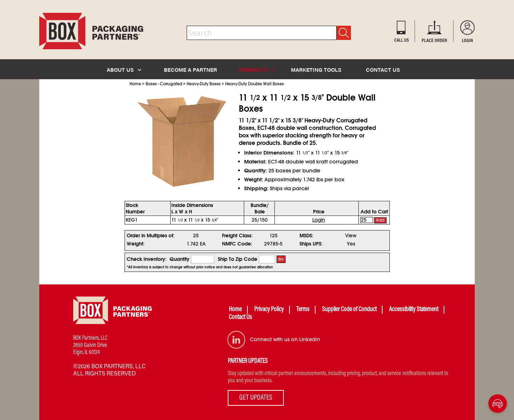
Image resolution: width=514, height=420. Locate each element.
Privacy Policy (269, 310)
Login (319, 220)
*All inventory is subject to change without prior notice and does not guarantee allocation (200, 267)
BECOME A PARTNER (190, 69)
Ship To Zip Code (238, 259)
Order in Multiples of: (151, 236)
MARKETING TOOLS (316, 69)
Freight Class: (237, 236)
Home (135, 84)
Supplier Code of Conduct (349, 310)
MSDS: (306, 236)
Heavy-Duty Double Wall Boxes (255, 84)
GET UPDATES (256, 398)
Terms (303, 310)
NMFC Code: (237, 244)
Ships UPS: (311, 244)
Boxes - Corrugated (164, 84)
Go (281, 259)
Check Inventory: (147, 259)
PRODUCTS (257, 69)
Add (380, 220)
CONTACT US (383, 69)
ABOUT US (124, 69)
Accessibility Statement (414, 310)
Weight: (136, 244)
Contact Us (240, 318)
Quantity (180, 259)
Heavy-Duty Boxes (204, 84)
